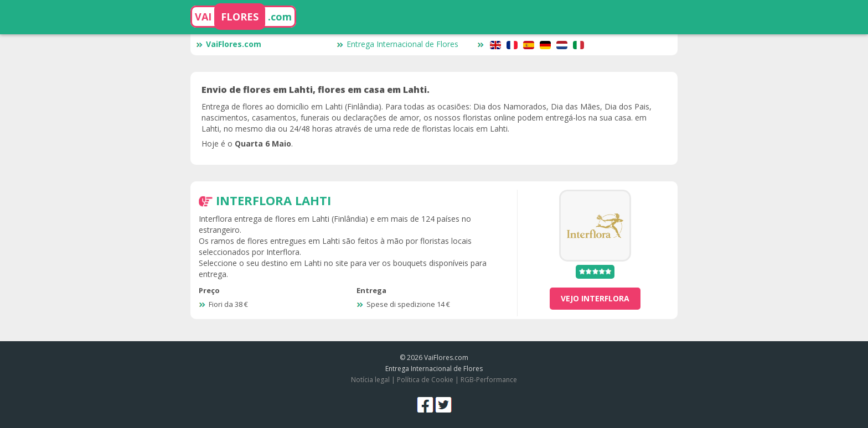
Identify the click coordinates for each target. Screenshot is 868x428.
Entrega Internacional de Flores (397, 44)
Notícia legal (370, 380)
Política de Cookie (425, 380)
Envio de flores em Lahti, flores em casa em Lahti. (316, 90)
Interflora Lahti (273, 200)
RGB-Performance (489, 380)
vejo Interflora (595, 298)
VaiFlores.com (229, 44)
